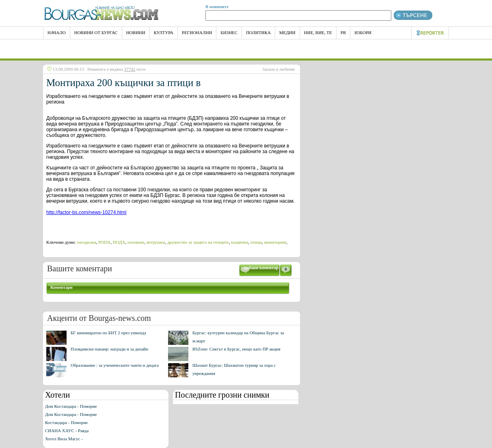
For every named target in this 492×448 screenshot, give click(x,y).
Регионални (197, 32)
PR (343, 32)
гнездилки (86, 242)
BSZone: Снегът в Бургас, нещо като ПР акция (236, 349)
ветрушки (156, 242)
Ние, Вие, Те (318, 32)
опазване (136, 242)
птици (256, 242)
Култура (164, 32)
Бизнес (229, 32)
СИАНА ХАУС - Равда (67, 431)
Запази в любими (278, 69)
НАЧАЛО (57, 32)
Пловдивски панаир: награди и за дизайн (109, 349)
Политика (258, 32)
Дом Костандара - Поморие (71, 406)
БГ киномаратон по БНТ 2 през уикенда (108, 333)
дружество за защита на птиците (198, 242)
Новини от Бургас (96, 32)
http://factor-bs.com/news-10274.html (86, 212)
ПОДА (119, 242)
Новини (136, 32)
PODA (104, 242)
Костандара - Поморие (66, 422)
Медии (287, 32)
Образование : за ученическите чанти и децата (115, 365)
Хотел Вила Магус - (64, 439)
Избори (363, 32)
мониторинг (275, 242)
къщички (240, 242)
